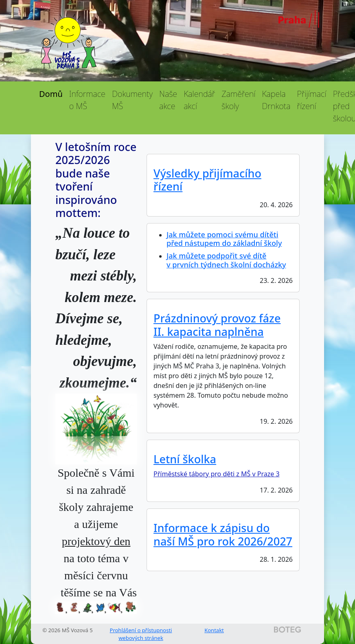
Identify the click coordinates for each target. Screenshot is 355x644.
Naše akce (168, 100)
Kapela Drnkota (276, 100)
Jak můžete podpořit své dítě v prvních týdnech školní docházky (226, 260)
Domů (51, 94)
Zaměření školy (238, 100)
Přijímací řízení (311, 100)
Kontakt (214, 630)
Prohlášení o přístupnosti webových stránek (141, 634)
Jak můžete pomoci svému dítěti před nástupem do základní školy (224, 239)
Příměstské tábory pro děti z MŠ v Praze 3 (217, 474)
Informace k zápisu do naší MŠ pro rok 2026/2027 (223, 534)
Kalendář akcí (199, 100)
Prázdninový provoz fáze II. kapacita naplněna (217, 325)
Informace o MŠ (87, 100)
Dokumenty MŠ (132, 100)
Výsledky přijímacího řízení (207, 180)
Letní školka (185, 459)
